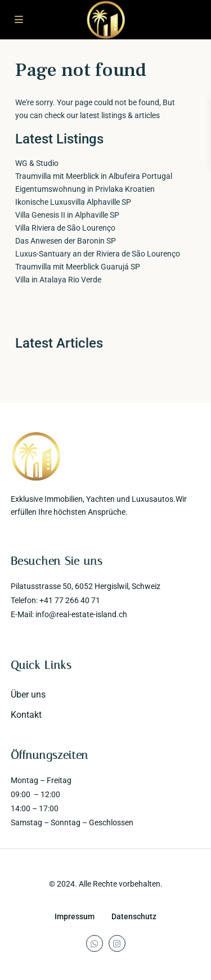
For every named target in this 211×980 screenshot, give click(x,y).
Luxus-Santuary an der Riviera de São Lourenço (98, 254)
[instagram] (117, 943)
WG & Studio (37, 163)
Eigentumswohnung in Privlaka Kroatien (85, 189)
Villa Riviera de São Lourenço (65, 228)
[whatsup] (95, 943)
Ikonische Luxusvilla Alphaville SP (73, 202)
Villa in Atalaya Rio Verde (58, 280)
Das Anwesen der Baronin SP (66, 241)
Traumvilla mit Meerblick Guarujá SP (78, 267)
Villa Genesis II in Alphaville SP (67, 215)
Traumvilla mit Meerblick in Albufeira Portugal (94, 176)
